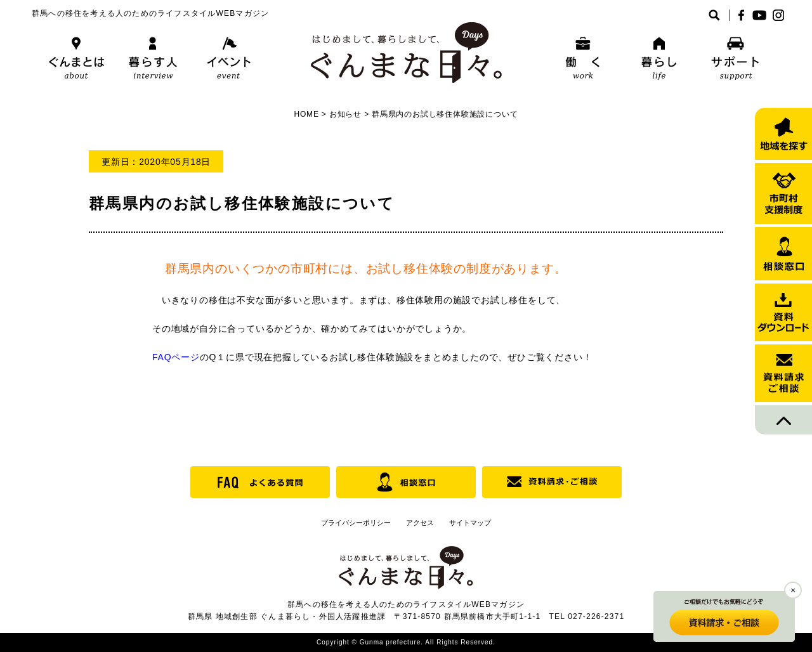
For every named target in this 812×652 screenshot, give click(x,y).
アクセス (420, 523)
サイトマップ (470, 523)
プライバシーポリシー (356, 523)
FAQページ (176, 357)
